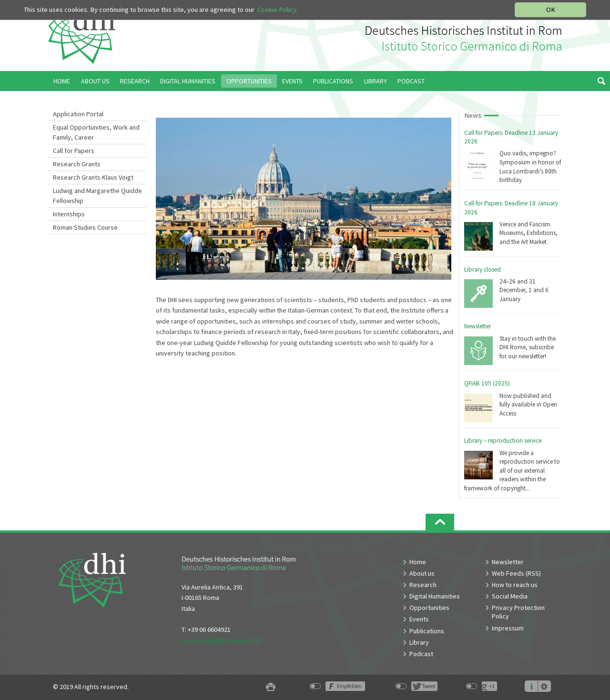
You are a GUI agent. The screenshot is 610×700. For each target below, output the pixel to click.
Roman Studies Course (85, 227)
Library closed (483, 269)
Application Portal (78, 114)
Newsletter (478, 326)
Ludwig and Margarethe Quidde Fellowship (97, 196)
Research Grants (77, 164)
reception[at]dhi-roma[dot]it (222, 640)
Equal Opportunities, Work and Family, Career (96, 132)
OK (551, 10)
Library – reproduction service (503, 441)
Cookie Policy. (277, 10)
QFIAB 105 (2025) (487, 383)
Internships (69, 214)
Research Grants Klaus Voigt (93, 177)
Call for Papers (74, 151)
